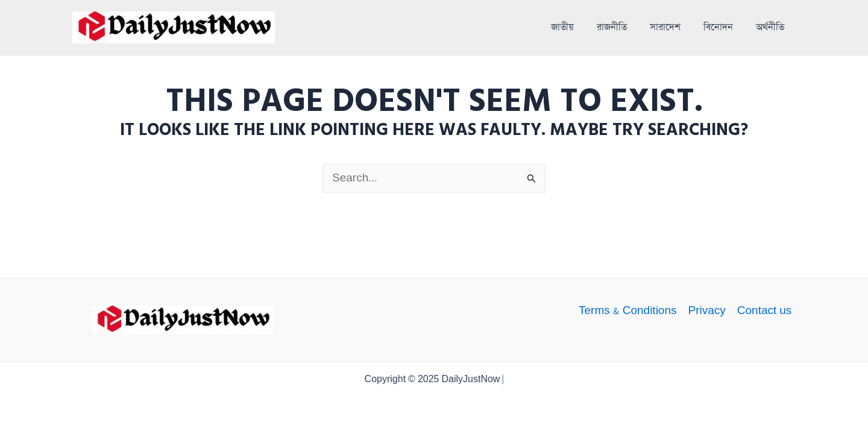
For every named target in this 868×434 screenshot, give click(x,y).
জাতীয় (562, 28)
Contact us (765, 311)
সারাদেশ (665, 28)
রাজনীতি (612, 28)
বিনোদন (718, 28)
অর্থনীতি (770, 28)
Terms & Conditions (628, 311)
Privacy (706, 311)
